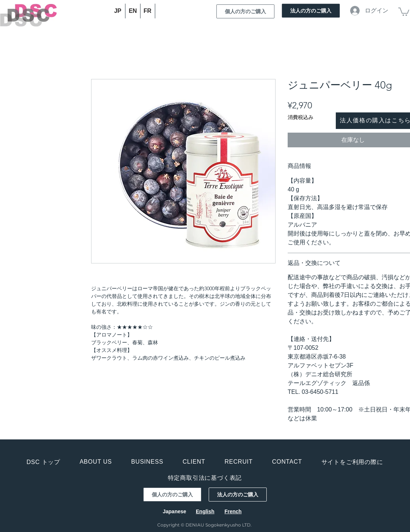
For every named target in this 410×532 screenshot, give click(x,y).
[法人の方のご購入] (311, 11)
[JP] (118, 11)
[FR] (148, 11)
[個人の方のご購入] (245, 11)
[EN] (133, 11)
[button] (404, 11)
